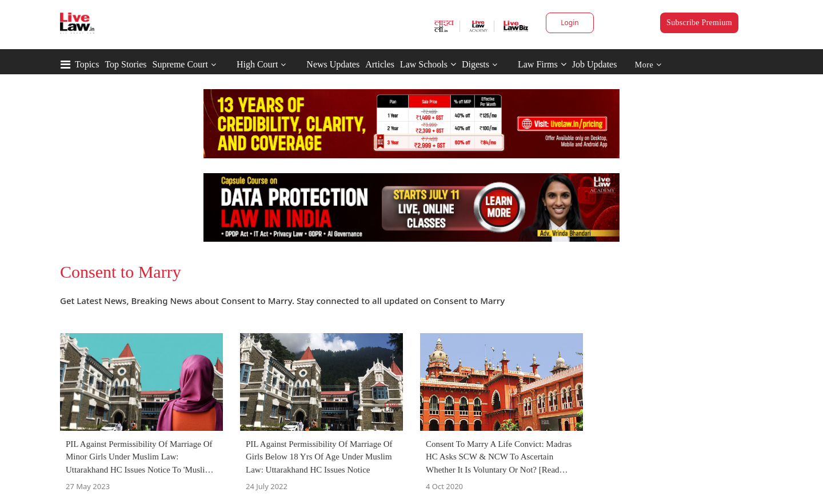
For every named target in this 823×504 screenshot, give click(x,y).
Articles (380, 64)
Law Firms (542, 64)
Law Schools (428, 64)
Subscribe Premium (699, 23)
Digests (476, 64)
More (648, 65)
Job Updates (595, 64)
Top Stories (125, 64)
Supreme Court (180, 64)
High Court (257, 64)
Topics (87, 64)
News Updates (333, 64)
